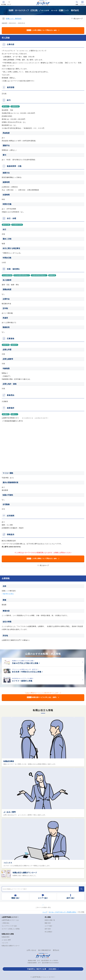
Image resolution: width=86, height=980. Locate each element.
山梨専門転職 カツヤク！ (10, 917)
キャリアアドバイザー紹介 (9, 926)
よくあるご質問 (10, 812)
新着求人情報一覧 (50, 920)
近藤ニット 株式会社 (14, 19)
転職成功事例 (9, 761)
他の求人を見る (8, 594)
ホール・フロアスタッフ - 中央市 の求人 (63, 912)
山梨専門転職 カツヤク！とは (10, 920)
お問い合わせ (31, 950)
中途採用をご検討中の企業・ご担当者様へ (42, 969)
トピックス (8, 863)
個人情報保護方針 (45, 950)
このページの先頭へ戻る (43, 907)
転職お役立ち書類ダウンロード (25, 873)
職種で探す (48, 923)
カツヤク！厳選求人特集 (22, 681)
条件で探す (48, 929)
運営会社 (56, 950)
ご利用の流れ (6, 923)
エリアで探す (48, 926)
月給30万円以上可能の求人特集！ (26, 663)
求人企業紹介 (48, 932)
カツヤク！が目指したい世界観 (11, 929)
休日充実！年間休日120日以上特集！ (28, 672)
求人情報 (4, 4)
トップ (45, 912)
